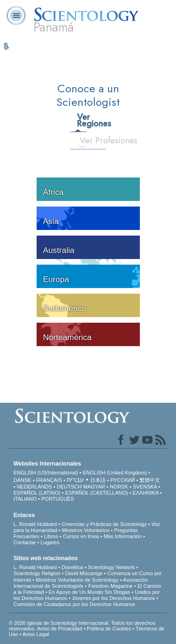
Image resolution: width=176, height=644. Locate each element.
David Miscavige (84, 573)
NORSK (119, 487)
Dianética (72, 567)
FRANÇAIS (49, 480)
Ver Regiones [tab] (81, 120)
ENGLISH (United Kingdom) (115, 473)
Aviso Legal (36, 634)
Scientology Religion (37, 573)
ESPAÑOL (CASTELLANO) (97, 493)
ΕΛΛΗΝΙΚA (146, 493)
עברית (75, 480)
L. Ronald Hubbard (35, 524)
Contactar (25, 542)
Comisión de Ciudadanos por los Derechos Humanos (74, 604)
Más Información (123, 536)
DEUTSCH (69, 487)
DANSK (23, 480)
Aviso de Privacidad (60, 629)
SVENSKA (145, 487)
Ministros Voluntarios (86, 530)
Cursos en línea (81, 536)
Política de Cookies (109, 629)
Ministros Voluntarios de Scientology (77, 580)
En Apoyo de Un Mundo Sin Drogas (90, 592)
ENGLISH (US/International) (46, 473)
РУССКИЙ (122, 480)
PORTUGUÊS (57, 499)
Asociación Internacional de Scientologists (81, 583)
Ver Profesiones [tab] (86, 141)
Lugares (50, 542)
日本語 (98, 480)
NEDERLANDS (34, 487)
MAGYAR (94, 487)
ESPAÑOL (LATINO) (37, 493)
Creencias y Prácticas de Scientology (104, 524)
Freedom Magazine (111, 586)
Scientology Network (111, 567)
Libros (51, 536)
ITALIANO (25, 499)
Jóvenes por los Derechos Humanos (113, 598)
